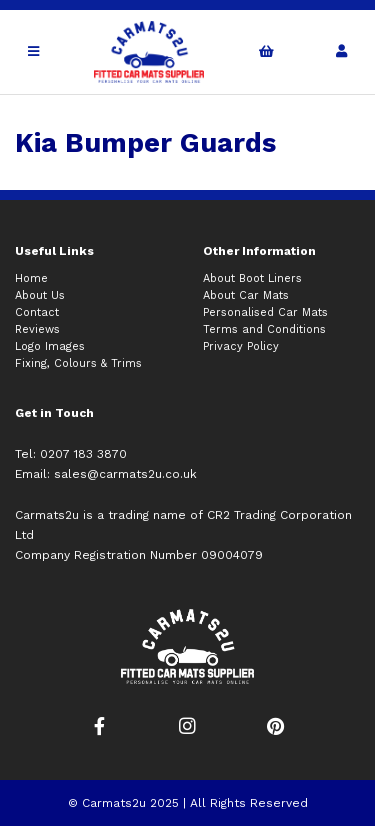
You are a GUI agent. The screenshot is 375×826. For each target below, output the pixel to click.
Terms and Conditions (264, 329)
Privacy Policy (241, 346)
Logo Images (50, 346)
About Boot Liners (252, 278)
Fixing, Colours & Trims (78, 363)
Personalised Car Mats (265, 312)
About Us (40, 295)
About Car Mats (246, 295)
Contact (37, 312)
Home (31, 278)
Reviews (37, 329)
